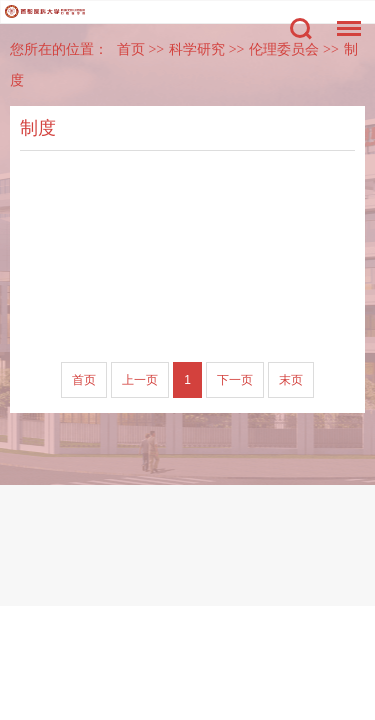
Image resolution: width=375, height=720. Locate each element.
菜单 (344, 18)
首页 (131, 49)
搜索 (301, 29)
